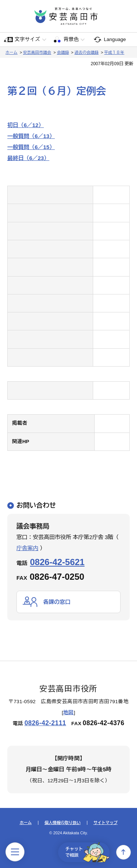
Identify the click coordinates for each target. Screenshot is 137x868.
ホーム (12, 52)
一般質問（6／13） (31, 136)
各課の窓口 (57, 602)
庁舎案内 (27, 548)
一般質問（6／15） (31, 147)
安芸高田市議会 (37, 52)
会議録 (63, 52)
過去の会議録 (87, 52)
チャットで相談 (87, 852)
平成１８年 (114, 52)
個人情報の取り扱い (63, 823)
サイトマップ (106, 823)
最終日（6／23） (28, 158)
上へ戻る (123, 852)
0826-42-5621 (57, 562)
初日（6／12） (26, 125)
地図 (68, 713)
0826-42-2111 (45, 723)
